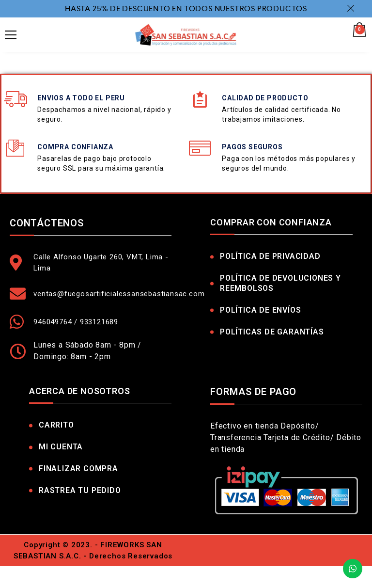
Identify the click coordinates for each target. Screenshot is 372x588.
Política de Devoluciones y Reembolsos (280, 283)
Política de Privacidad (270, 256)
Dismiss (352, 8)
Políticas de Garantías (272, 332)
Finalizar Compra (78, 469)
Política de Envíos (260, 310)
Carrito (56, 425)
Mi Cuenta (61, 447)
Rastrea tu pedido (80, 490)
